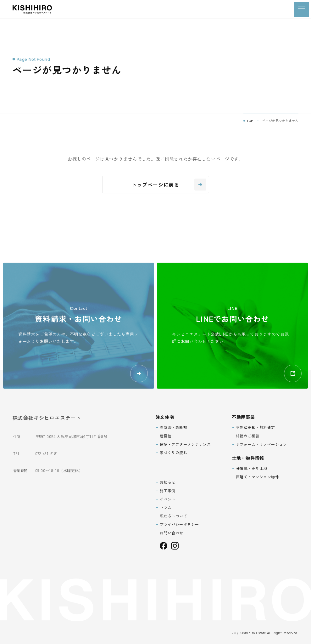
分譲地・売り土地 (252, 468)
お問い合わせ (172, 533)
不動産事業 (243, 417)
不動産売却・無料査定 (255, 427)
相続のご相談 (248, 436)
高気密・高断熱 (174, 427)
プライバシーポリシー (179, 524)
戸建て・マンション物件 (258, 477)
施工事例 (168, 490)
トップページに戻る (169, 185)
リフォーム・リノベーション (261, 444)
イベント (168, 499)
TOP (250, 120)
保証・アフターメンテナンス (185, 444)
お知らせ (168, 482)
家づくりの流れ (174, 452)
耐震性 (166, 436)
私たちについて (174, 516)
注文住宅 (165, 417)
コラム (166, 507)
